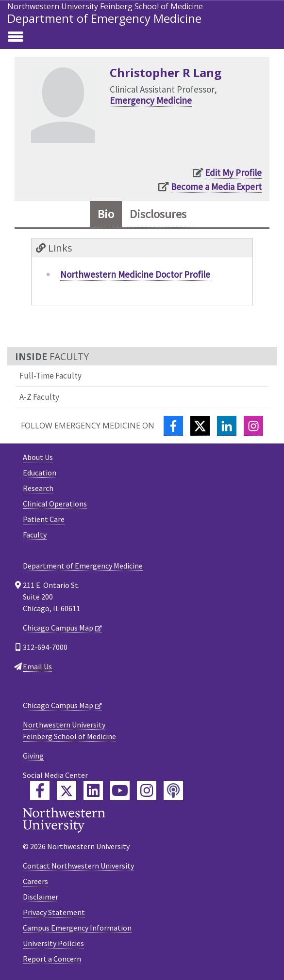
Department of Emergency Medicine (104, 18)
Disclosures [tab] (158, 214)
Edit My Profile (233, 173)
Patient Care (44, 519)
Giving (33, 756)
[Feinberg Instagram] (147, 790)
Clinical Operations (55, 504)
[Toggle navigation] (16, 37)
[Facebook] (173, 426)
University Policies (53, 943)
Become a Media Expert (216, 187)
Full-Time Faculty (50, 376)
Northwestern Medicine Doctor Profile (135, 274)
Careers (35, 881)
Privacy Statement (54, 912)
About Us (38, 457)
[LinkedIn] (227, 426)
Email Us (37, 666)
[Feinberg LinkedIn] (93, 790)
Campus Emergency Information (77, 928)
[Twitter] (200, 426)
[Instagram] (253, 426)
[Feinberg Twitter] (67, 790)
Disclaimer (41, 897)
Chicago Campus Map (58, 628)
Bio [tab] (106, 214)
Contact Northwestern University (78, 866)
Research (38, 488)
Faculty (35, 535)
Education (40, 473)
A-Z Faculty (39, 397)
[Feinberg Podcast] (173, 790)
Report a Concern (52, 959)
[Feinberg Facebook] (40, 790)
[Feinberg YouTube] (120, 790)
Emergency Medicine (151, 100)
